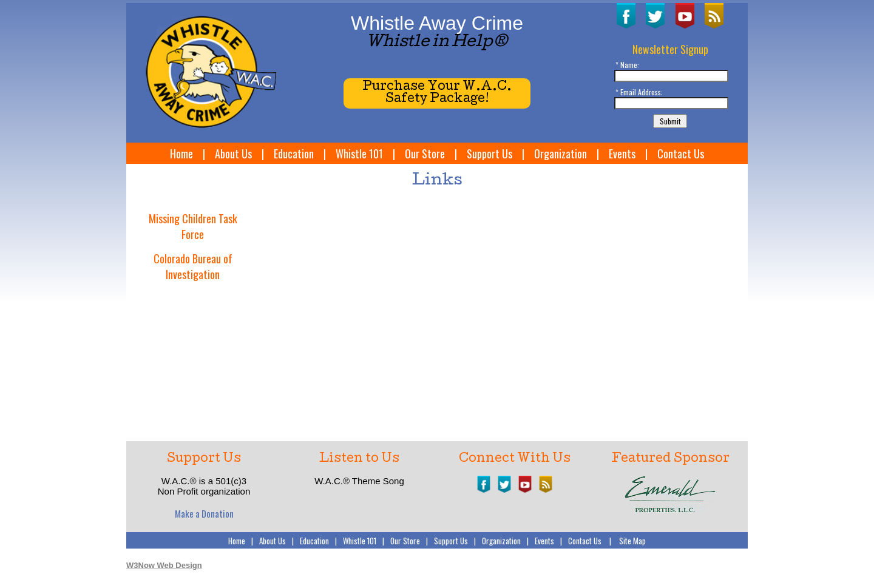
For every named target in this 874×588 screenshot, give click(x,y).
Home (181, 154)
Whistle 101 (359, 154)
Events (622, 154)
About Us (233, 154)
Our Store (425, 154)
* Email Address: (639, 92)
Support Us (490, 154)
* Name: (627, 65)
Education (294, 154)
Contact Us (681, 154)
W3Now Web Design (164, 565)
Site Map (632, 541)
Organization (561, 154)
